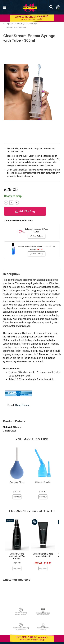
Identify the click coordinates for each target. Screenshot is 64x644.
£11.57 (43, 492)
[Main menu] (4, 7)
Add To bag (25, 211)
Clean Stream (22, 405)
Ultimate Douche (43, 482)
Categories (8, 24)
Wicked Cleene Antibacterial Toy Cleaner (17, 556)
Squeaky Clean (17, 482)
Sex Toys (21, 24)
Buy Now (17, 497)
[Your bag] (58, 7)
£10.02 (17, 563)
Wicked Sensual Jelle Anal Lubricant (43, 555)
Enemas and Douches (16, 27)
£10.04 (17, 492)
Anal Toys (33, 24)
